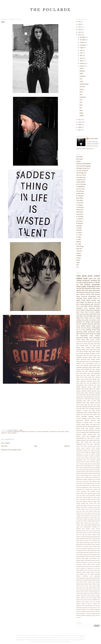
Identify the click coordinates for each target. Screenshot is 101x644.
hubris (87, 546)
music (90, 276)
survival (89, 600)
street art (94, 483)
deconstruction (79, 460)
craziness (95, 517)
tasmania (98, 602)
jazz (95, 342)
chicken (78, 513)
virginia (84, 611)
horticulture (79, 546)
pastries (82, 405)
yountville (95, 489)
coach (86, 513)
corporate (87, 458)
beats (81, 499)
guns (92, 304)
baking (78, 375)
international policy (81, 401)
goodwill (98, 539)
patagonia (82, 574)
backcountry (93, 495)
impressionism (91, 549)
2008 (80, 127)
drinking (24, 432)
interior (91, 282)
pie (86, 438)
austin (95, 344)
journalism (91, 430)
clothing (9, 432)
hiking (88, 545)
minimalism (79, 403)
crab (92, 517)
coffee (94, 346)
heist (83, 545)
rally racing (89, 482)
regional (90, 584)
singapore (96, 592)
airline (89, 491)
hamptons (82, 543)
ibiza (77, 549)
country (95, 458)
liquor (82, 383)
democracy (93, 420)
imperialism (84, 549)
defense (86, 521)
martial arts (98, 560)
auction (88, 495)
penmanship (97, 574)
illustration (88, 288)
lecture (81, 470)
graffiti (85, 332)
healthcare (90, 466)
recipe (98, 385)
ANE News (79, 251)
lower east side (88, 383)
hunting (83, 326)
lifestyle (98, 554)
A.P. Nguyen (80, 205)
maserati (78, 562)
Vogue (78, 262)
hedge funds (79, 545)
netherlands (92, 371)
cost (90, 517)
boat (85, 375)
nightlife (82, 570)
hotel (99, 397)
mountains (79, 371)
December (83, 37)
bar (90, 312)
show (99, 440)
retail (80, 586)
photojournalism (80, 438)
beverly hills (94, 499)
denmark (98, 351)
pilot (90, 578)
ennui (81, 527)
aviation (85, 412)
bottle (87, 503)
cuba (88, 519)
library (78, 383)
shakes (82, 592)
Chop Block (83, 97)
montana (83, 566)
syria (94, 442)
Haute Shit (79, 249)
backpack (90, 412)
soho (95, 407)
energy (88, 462)
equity (83, 529)
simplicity (79, 363)
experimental (79, 531)
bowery (95, 414)
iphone (82, 550)
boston (82, 393)
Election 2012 (80, 446)
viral (81, 611)
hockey (98, 426)
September (83, 45)
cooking (82, 304)
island (92, 550)
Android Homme (84, 84)
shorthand (91, 592)
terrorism (83, 604)
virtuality (88, 611)
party (88, 436)
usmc (89, 373)
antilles (86, 493)
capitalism (78, 454)
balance (78, 497)
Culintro (78, 161)
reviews (78, 340)
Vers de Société (80, 189)
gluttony (95, 379)
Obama (98, 350)
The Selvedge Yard (81, 173)
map (89, 324)
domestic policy (88, 422)
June (81, 53)
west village (92, 411)
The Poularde (51, 10)
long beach (98, 556)
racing (98, 316)
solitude (98, 407)
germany (98, 294)
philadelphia (79, 480)
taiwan (91, 602)
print (81, 482)
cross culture (79, 395)
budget (87, 452)
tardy (94, 602)
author (95, 314)
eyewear (83, 379)
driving (94, 330)
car (77, 282)
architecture (86, 280)
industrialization (86, 468)
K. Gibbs (79, 244)
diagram (98, 460)
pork (82, 580)
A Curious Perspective (82, 171)
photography (96, 284)
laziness (98, 353)
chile (87, 454)
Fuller (81, 92)
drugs (93, 523)
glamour (87, 539)
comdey (82, 515)
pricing (92, 580)
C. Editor (79, 237)
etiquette (88, 529)
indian (93, 399)
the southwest (94, 604)
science (82, 312)
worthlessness (79, 489)
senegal (87, 590)
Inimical (82, 89)
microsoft (81, 474)
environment (94, 527)
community (92, 456)
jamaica (95, 550)
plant (89, 438)
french (84, 426)
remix (85, 355)
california (88, 294)
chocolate (79, 418)
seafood (98, 318)
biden (99, 499)
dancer (80, 521)
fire (99, 424)
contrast (83, 458)
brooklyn (82, 302)
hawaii (82, 361)
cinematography (96, 328)
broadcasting (83, 505)
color (84, 322)
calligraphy (93, 452)
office (90, 476)
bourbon (91, 503)
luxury (83, 347)
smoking (79, 320)
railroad (84, 482)
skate (87, 312)
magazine (85, 324)
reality (82, 584)
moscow (91, 566)
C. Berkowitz (80, 219)
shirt (88, 592)
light (99, 430)
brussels (98, 505)
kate (85, 552)
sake (84, 588)
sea (77, 292)
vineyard (78, 611)
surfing (87, 310)
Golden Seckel (80, 193)
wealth (91, 314)
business (82, 294)
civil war (82, 513)
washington (79, 357)
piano (86, 405)
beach (98, 314)
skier (77, 483)
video (9, 433)
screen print (79, 590)
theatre (93, 485)
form (84, 314)
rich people (90, 355)
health (85, 466)
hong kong (85, 428)
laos (93, 552)
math (88, 432)
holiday (78, 428)
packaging (79, 350)
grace (99, 379)
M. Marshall (80, 223)
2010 (80, 122)
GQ (77, 267)
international (79, 430)
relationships (97, 338)
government (97, 322)
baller (81, 497)
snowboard (90, 407)
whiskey (98, 411)
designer (88, 322)
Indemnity (82, 71)
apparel (94, 493)
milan (78, 334)
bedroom (85, 499)
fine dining (88, 302)
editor (86, 377)
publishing (85, 407)
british (95, 503)
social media (84, 442)
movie (93, 347)
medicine (87, 472)
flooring (98, 533)
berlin (99, 391)
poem (93, 312)
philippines (93, 436)
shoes (98, 296)
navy (91, 361)
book (78, 302)
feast (92, 531)
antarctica (98, 448)
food (86, 278)
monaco (93, 564)
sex (80, 330)
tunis (83, 608)
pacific (78, 405)
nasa (94, 566)
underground (79, 444)
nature (91, 278)
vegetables (83, 610)
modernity (86, 474)
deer (83, 521)
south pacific (97, 594)
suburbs (78, 600)
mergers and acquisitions (95, 472)
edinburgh (90, 525)
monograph (79, 566)
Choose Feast (80, 210)
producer (85, 582)
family (88, 424)
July (81, 50)
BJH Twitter (80, 157)
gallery (78, 361)
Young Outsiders (81, 182)
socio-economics (90, 363)
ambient (78, 493)
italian (98, 367)
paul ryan (87, 574)
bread (99, 414)
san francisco (93, 320)
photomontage (79, 578)
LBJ (99, 489)
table (83, 602)
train (77, 487)
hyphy (99, 546)
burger (91, 310)
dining (95, 310)
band (82, 375)
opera (94, 361)
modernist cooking (81, 434)
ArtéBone (79, 255)
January (82, 66)
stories (91, 598)
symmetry (79, 411)
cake (89, 452)
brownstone (89, 505)
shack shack (97, 590)
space (99, 355)
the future (88, 604)
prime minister (97, 580)
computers (78, 458)
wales (94, 611)
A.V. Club (79, 235)
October (82, 42)
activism (78, 491)
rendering (94, 482)
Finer (81, 100)
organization (79, 572)
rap (77, 288)
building (78, 507)
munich (98, 474)
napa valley (85, 371)
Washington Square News (83, 168)
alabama (98, 491)
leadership (86, 369)
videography (97, 610)
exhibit (92, 395)
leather (88, 554)
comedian (98, 454)
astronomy (84, 391)
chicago (89, 328)
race (95, 385)
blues (85, 414)
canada (98, 365)
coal (93, 513)
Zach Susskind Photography (84, 166)
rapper (95, 324)
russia (83, 340)
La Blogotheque (80, 187)
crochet (81, 519)
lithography (83, 556)
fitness (91, 533)
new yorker (95, 568)
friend (95, 464)
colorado (98, 513)
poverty (78, 482)
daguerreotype (80, 420)
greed (85, 541)
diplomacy (79, 422)
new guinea (82, 568)
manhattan (78, 560)
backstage (98, 495)
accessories (84, 296)
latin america (97, 552)
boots (78, 346)
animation (85, 357)
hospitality (98, 466)
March (82, 61)
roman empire (92, 586)
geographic (82, 539)
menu (91, 562)
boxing (94, 357)
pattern (87, 320)
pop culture (97, 405)
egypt (90, 377)
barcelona (94, 391)
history (78, 381)
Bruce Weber (80, 198)
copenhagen (79, 367)
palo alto (83, 478)
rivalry (87, 586)
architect (98, 389)
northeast (92, 403)
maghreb (84, 432)
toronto (94, 606)
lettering (94, 554)
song (77, 409)
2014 (80, 30)
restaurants (83, 440)
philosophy (97, 306)
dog (77, 353)
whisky (98, 487)
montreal (87, 566)
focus (77, 535)
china (78, 316)
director (82, 377)
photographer (79, 355)
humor (91, 546)
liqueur (84, 470)
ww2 (84, 489)
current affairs (97, 519)
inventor (98, 549)
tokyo (96, 485)
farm (90, 462)
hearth (99, 543)
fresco (92, 464)
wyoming (88, 489)
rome (87, 440)
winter (94, 350)
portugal (98, 480)
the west (90, 485)
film (82, 284)
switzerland (97, 409)
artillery (84, 495)
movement (94, 474)
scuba (81, 344)
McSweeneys (80, 212)
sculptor (83, 590)
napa (77, 476)
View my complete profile (85, 149)
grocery (98, 541)
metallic (98, 562)
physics (87, 578)
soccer (78, 306)
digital (78, 377)
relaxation (94, 584)
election (84, 462)
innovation (97, 399)
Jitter (81, 102)
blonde (81, 501)
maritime (88, 347)
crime (82, 306)
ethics (93, 377)
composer (93, 375)
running (78, 387)
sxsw (99, 600)
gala (90, 537)
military (90, 298)
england (88, 300)
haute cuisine (94, 543)
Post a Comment (5, 443)
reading (78, 440)
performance (85, 576)
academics (87, 389)
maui (88, 562)
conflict (93, 515)
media (98, 401)
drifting (86, 523)
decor (85, 460)
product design (89, 334)
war (77, 284)
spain (87, 314)
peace (91, 478)
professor (90, 582)
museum (98, 347)
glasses (98, 346)
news (93, 302)
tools (99, 485)
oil (93, 476)
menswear (91, 306)
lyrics (80, 432)
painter (98, 476)
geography (87, 353)
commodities (86, 456)
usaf (92, 608)
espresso (88, 395)
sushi (81, 373)
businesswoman (84, 507)
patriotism (98, 371)
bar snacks (94, 497)
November (83, 40)
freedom (98, 359)
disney (89, 359)
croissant (85, 519)
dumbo (97, 523)
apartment (90, 493)
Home (36, 446)
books (80, 452)
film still (81, 288)
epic (99, 527)
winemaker (88, 615)
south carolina (91, 594)
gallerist (98, 464)
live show (79, 324)
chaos (80, 511)
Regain (81, 113)
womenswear (97, 444)
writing (83, 300)
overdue (88, 572)
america (79, 290)
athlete (81, 316)
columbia (78, 515)
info (95, 549)
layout (91, 318)
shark (85, 592)
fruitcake (85, 537)
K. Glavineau (80, 216)
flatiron (94, 533)
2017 (80, 22)
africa (78, 304)
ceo (84, 454)
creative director (92, 418)
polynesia (78, 580)
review (83, 586)
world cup (98, 615)
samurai (87, 588)
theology (78, 606)
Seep (81, 79)
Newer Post (4, 446)
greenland (94, 541)
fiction (81, 533)
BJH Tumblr (80, 159)
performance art (96, 478)
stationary (98, 596)
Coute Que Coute (81, 177)
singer (92, 344)
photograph (90, 480)
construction (92, 393)
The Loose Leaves (81, 175)
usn (96, 608)
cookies (98, 375)
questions (98, 582)
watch (98, 320)
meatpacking (92, 432)
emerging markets (96, 525)
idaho (80, 549)
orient (91, 338)
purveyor (98, 438)
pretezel (88, 580)
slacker (80, 483)
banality (89, 497)
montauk (90, 474)
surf (82, 328)
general (78, 539)
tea (99, 363)
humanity (94, 300)
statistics (78, 598)
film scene (87, 533)
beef (99, 412)
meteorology (79, 564)
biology (78, 393)
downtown (17, 432)
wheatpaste (98, 614)
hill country (93, 545)
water (83, 320)
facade (84, 531)
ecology (85, 525)
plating (78, 344)
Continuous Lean (81, 180)
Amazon (78, 253)
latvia (77, 554)
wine (88, 340)
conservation (97, 515)
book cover (90, 414)
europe (78, 326)
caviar (93, 509)
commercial (83, 359)
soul (91, 442)
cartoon (81, 351)
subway (89, 387)
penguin (92, 574)
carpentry (83, 509)
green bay (89, 541)
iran (86, 550)
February (82, 63)
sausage (98, 588)
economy (78, 424)
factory (87, 531)
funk (88, 537)
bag (95, 450)
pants (96, 572)
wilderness (83, 615)
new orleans (81, 476)
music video (86, 403)
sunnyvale (85, 600)
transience (98, 606)
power (78, 312)
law (92, 401)
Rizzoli (78, 260)
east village (97, 422)
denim (94, 521)
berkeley (89, 499)
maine (99, 558)
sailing (95, 355)
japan (99, 310)
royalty (98, 326)
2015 (80, 27)
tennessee (78, 604)
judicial (82, 552)
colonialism (84, 418)
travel (82, 318)
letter (95, 401)
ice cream (85, 399)
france (94, 288)
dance (94, 351)
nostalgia (87, 476)
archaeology (85, 450)
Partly (81, 110)
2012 (80, 35)
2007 (80, 130)
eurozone (98, 529)
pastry (78, 574)
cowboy (98, 458)
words (98, 286)
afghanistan (97, 373)
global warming (92, 539)
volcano (90, 487)
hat (90, 543)
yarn (80, 617)
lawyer (78, 470)
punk (94, 582)
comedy (86, 318)
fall (90, 531)
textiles (78, 365)
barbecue (98, 336)
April (81, 58)
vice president (91, 610)
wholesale (78, 615)
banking (95, 412)
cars (82, 454)
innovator (92, 468)
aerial (92, 373)
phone (98, 436)
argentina (78, 391)
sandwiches (84, 387)
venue (85, 444)
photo (67, 432)
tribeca (80, 608)
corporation (86, 517)
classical (86, 316)
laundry (81, 554)
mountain (98, 369)
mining (89, 564)
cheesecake (91, 511)
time (81, 606)
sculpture (98, 312)
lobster (87, 556)
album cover (93, 389)
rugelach (98, 586)
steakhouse (83, 598)
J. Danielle (79, 228)
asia (85, 328)
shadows (78, 592)
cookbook (98, 393)
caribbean (78, 509)
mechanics (83, 472)
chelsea (95, 511)
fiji (84, 533)
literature (78, 556)
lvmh (90, 558)
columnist (93, 454)
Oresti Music (80, 214)
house (78, 468)
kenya (87, 552)
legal (91, 554)
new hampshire (88, 568)
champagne (91, 416)
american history (80, 448)
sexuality (85, 344)
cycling (98, 418)
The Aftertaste (80, 191)
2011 (80, 120)
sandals (91, 588)
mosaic (95, 434)
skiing (78, 318)
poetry (94, 480)
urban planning (84, 365)
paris (80, 282)
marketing (92, 308)
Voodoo (82, 68)
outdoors (84, 572)
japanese (78, 369)
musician (98, 292)
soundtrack (85, 594)
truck (91, 350)
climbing (86, 351)
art (94, 282)
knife (89, 401)
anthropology (79, 450)
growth (78, 543)
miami (78, 474)
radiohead (78, 584)
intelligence (93, 353)
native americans (89, 385)
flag (81, 426)
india (89, 399)
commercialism (80, 456)
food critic (82, 535)
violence (93, 292)
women (14, 433)
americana (88, 448)
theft (99, 604)
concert (90, 351)
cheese (88, 375)
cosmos (91, 458)
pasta (99, 572)
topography (89, 606)
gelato (99, 537)
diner (99, 420)
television (82, 485)
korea (96, 430)
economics (85, 342)
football (90, 316)
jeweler (98, 550)
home (94, 466)
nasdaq (97, 566)
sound (81, 594)
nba (99, 566)
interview (79, 310)
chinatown (97, 416)
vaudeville (78, 610)
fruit (82, 537)
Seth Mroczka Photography (83, 164)
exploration (97, 395)
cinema (86, 393)
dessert (98, 308)
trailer (98, 288)
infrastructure (92, 332)
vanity (99, 608)
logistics (93, 556)
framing (98, 535)
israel (87, 430)
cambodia (98, 452)
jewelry (98, 332)
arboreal (98, 493)
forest (92, 342)
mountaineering (80, 385)
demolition (90, 521)
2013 (80, 32)
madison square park (90, 470)
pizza (78, 373)
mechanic (98, 432)
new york (61, 432)
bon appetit (94, 501)
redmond (86, 584)
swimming (92, 409)
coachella (89, 513)
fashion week (95, 462)
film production (94, 424)
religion (84, 350)
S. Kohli (78, 239)
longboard (78, 558)
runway (78, 588)
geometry (87, 284)
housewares (79, 399)
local (77, 432)
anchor (82, 493)
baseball (98, 450)
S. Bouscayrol (80, 207)
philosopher (85, 480)
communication (87, 515)
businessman (80, 338)
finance (89, 342)
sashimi (94, 588)
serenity (90, 590)
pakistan (78, 478)
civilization (79, 342)
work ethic (93, 615)
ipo (84, 550)
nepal (77, 568)
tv (82, 411)
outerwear (98, 403)
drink (90, 523)
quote (78, 294)
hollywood (92, 397)
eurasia (93, 529)
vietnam (91, 365)
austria (93, 450)
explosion (98, 377)
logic (90, 556)
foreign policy (87, 464)
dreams (82, 523)
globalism (94, 426)
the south (97, 302)
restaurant (94, 280)
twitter (80, 487)
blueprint (98, 340)
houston (90, 367)
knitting (90, 552)
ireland (89, 550)
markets (93, 560)
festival (78, 533)
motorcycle (97, 304)
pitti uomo (91, 405)
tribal (77, 608)
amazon (98, 446)
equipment (88, 304)
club (89, 454)
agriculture (90, 446)
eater (82, 525)
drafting (78, 523)
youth (83, 330)
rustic (81, 588)
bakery (90, 357)
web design (93, 614)
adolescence (84, 491)
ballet (99, 344)
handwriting (87, 543)
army (80, 495)
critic (99, 517)
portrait (4, 433)
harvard (82, 466)
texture (78, 296)
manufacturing (88, 560)
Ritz (81, 108)
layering (84, 554)
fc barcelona (81, 464)
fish (92, 322)
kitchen (95, 298)
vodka (91, 611)
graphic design (86, 286)
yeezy (91, 489)
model (85, 298)
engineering (85, 367)
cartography (84, 416)
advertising (88, 330)
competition (97, 456)
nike (99, 434)
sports (91, 290)
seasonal (95, 440)
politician (82, 334)
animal (93, 448)
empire (78, 527)
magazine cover (96, 383)
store (87, 409)
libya (91, 369)
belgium (78, 414)
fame (87, 379)
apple (95, 365)
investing (78, 550)
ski (99, 592)
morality (90, 434)
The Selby (79, 230)
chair (77, 511)
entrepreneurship (87, 527)
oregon (95, 476)
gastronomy (79, 332)
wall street (94, 487)
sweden (94, 387)
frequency (78, 537)
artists (89, 450)
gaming (95, 537)
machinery (94, 558)
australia (89, 391)
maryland (78, 472)
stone (91, 483)
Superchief (79, 226)
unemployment (85, 487)
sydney (78, 485)
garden (90, 426)
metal (95, 562)
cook (82, 517)
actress (91, 336)
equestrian (78, 529)
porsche (93, 438)
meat (99, 300)
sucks (81, 600)
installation (89, 381)
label (82, 369)
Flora (81, 95)
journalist (78, 552)
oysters (84, 436)
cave (90, 509)
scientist (98, 482)
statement (93, 596)
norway (85, 570)
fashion (39, 432)
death (93, 294)
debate (84, 395)
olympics (78, 436)
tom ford (85, 606)
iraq (84, 430)
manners (83, 560)
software (78, 594)
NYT (78, 265)
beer (83, 290)
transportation (84, 336)
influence (98, 428)
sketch (78, 442)
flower (90, 379)
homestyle (98, 545)
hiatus (85, 545)
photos (84, 578)
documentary (79, 462)
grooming (46, 432)
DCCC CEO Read (81, 184)
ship (89, 344)
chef (85, 292)
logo (94, 369)
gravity (81, 541)
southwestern (83, 596)
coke (95, 513)
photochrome (97, 576)
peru (91, 576)
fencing (95, 531)
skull (83, 363)
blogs (77, 501)
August (82, 48)
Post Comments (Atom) (15, 450)
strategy (94, 598)
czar (77, 521)
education (81, 353)
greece (82, 397)
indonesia (92, 428)
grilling (78, 466)
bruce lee (94, 505)
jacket (94, 381)
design (93, 286)
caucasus (87, 509)
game (92, 537)
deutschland (93, 460)
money (94, 316)
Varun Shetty (80, 200)
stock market (87, 483)
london (86, 306)
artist (81, 314)
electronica (32, 432)
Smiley (81, 81)
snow (83, 483)
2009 (80, 125)
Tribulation (83, 76)
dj (83, 422)
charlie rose (88, 346)
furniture (78, 397)
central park (97, 509)
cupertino (91, 519)
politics (79, 286)
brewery (83, 452)
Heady (81, 74)
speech (88, 350)
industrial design (91, 326)
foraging (94, 535)
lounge (83, 558)
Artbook (78, 258)
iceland (81, 468)
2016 (80, 24)
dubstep (86, 338)
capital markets (96, 507)
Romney (85, 446)
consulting (78, 517)
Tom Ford (82, 87)
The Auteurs (80, 221)
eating (98, 330)
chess (99, 511)
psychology (79, 407)
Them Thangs (80, 246)
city (77, 330)
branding (82, 346)
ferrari (99, 531)
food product (88, 535)
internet (95, 367)
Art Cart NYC (80, 203)
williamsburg (79, 412)
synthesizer (79, 602)
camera (78, 359)
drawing (93, 359)
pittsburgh (94, 578)
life (99, 280)
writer (82, 389)
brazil (99, 357)
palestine (92, 572)
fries (87, 426)
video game (90, 444)
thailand (86, 485)
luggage (87, 558)
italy (87, 290)
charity (84, 511)
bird (82, 414)
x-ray (77, 617)
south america (82, 409)
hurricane (95, 546)
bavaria (78, 499)
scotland (91, 440)
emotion (83, 424)
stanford (89, 596)
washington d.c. (83, 614)
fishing (78, 426)
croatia (78, 519)
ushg (94, 608)
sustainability (94, 600)
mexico (98, 342)
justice (98, 381)
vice (87, 610)
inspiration (53, 432)
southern (78, 596)
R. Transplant (80, 196)
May (81, 55)
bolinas (89, 501)
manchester (98, 470)
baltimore (85, 497)
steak (96, 363)
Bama (81, 105)
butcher (78, 416)
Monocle (79, 242)
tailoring (87, 602)
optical (95, 570)
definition (87, 420)
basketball (79, 322)
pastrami (87, 478)
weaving (88, 614)
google (78, 541)
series (93, 590)
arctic (77, 495)
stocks (87, 598)
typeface (85, 373)
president (98, 361)
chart (87, 511)
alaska (95, 446)
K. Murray (79, 233)
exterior (78, 379)
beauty (98, 282)
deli (88, 460)
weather (86, 411)
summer (98, 483)
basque (98, 497)
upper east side (88, 608)
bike (99, 324)
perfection (78, 576)
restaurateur (79, 308)
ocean (89, 570)
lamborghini (97, 468)
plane (83, 310)
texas (86, 308)
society (78, 328)
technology (79, 298)
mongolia (98, 564)
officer (92, 570)
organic (98, 570)
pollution (98, 578)
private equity (80, 582)
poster (92, 324)
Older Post (67, 446)
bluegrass (85, 501)
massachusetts (84, 562)
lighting (78, 347)
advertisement (92, 296)
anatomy (92, 340)
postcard (85, 580)
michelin (85, 564)
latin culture (86, 361)
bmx (77, 452)
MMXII (82, 116)
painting (85, 282)
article (78, 314)
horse (96, 397)
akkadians (93, 491)
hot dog (84, 546)
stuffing (98, 598)
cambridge (90, 507)
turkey (98, 442)
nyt (94, 318)
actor (77, 351)
